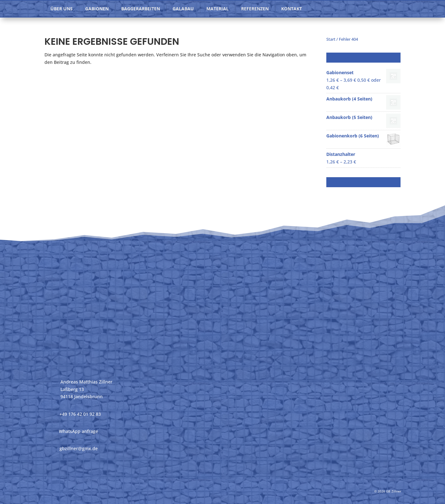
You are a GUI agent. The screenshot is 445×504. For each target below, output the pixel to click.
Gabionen (97, 9)
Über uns (62, 9)
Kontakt (292, 9)
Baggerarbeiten (141, 9)
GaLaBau (183, 9)
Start (331, 39)
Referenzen (255, 9)
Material (217, 9)
